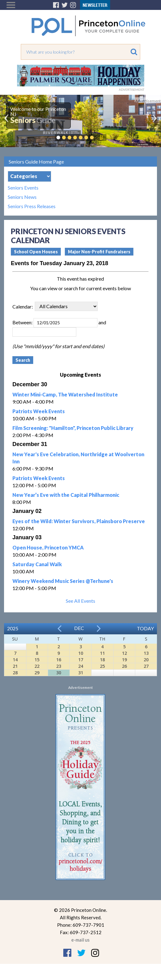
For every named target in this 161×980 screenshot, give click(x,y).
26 (124, 666)
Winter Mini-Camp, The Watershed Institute (65, 394)
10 (81, 653)
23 (59, 666)
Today (145, 628)
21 (15, 666)
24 (81, 666)
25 (102, 666)
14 (15, 660)
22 (37, 666)
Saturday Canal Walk (37, 564)
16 (59, 660)
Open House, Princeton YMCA (48, 547)
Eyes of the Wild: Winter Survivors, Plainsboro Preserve (79, 521)
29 (37, 673)
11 (102, 653)
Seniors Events (23, 188)
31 (81, 673)
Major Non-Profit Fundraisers (99, 252)
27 (146, 666)
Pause (101, 138)
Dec (79, 628)
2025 (13, 628)
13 (146, 653)
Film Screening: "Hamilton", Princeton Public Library (73, 428)
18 (102, 660)
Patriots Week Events (39, 411)
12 (124, 653)
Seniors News (22, 197)
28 (15, 673)
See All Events (80, 601)
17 (81, 660)
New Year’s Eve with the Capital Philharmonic (66, 495)
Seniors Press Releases (32, 206)
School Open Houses (36, 252)
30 (59, 673)
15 (37, 660)
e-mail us (80, 940)
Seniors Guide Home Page (36, 162)
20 (146, 660)
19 (124, 660)
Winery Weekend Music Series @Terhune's (63, 581)
